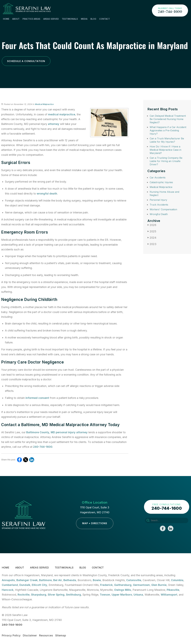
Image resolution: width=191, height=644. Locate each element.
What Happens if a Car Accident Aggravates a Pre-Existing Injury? (168, 130)
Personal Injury (158, 200)
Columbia (177, 580)
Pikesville (173, 590)
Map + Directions (95, 523)
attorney (54, 124)
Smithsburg (73, 595)
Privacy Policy (11, 635)
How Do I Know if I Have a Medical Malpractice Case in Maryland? (165, 150)
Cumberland (10, 585)
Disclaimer (30, 635)
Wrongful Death (159, 214)
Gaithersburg (123, 585)
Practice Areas (31, 19)
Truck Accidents (159, 205)
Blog (93, 19)
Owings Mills (123, 590)
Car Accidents (158, 178)
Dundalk (25, 585)
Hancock (8, 590)
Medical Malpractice (44, 104)
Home (6, 19)
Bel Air (58, 580)
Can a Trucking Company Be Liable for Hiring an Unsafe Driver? (166, 161)
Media (84, 19)
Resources (46, 635)
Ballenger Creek (27, 580)
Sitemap (61, 635)
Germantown (141, 585)
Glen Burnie (159, 585)
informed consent (37, 398)
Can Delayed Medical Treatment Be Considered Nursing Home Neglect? (168, 119)
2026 (152, 225)
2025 (152, 231)
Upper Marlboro (122, 595)
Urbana (138, 595)
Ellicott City (39, 585)
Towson (105, 595)
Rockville (24, 595)
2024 (152, 238)
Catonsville (134, 580)
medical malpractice (62, 114)
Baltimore (45, 580)
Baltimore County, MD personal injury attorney (57, 432)
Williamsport (169, 595)
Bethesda (70, 580)
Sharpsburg (39, 595)
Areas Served (51, 19)
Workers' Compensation (163, 209)
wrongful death (47, 194)
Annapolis (8, 580)
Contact (105, 19)
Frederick (106, 585)
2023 (152, 244)
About (16, 19)
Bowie (97, 580)
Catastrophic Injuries (161, 182)
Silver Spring (56, 595)
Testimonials (70, 19)
